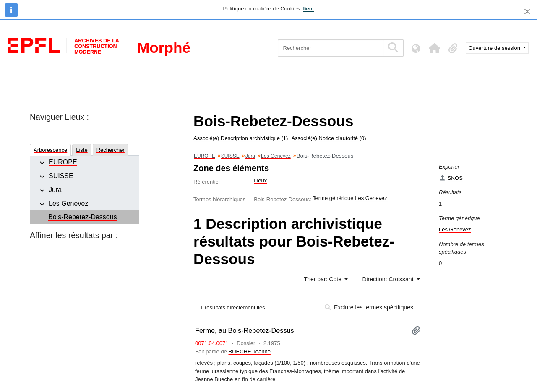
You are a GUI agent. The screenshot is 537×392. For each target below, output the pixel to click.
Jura (55, 190)
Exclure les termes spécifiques (369, 307)
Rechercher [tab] (111, 150)
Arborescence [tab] (50, 150)
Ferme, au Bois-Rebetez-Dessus (245, 330)
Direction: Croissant (388, 279)
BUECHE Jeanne (250, 352)
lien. (308, 9)
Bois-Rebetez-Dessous (83, 217)
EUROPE (63, 162)
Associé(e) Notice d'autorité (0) (328, 138)
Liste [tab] (82, 150)
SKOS (451, 178)
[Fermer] (527, 12)
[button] (435, 48)
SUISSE (61, 176)
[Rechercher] (331, 48)
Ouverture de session (495, 48)
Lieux (260, 180)
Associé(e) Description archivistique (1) (241, 138)
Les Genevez (68, 204)
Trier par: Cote (323, 279)
